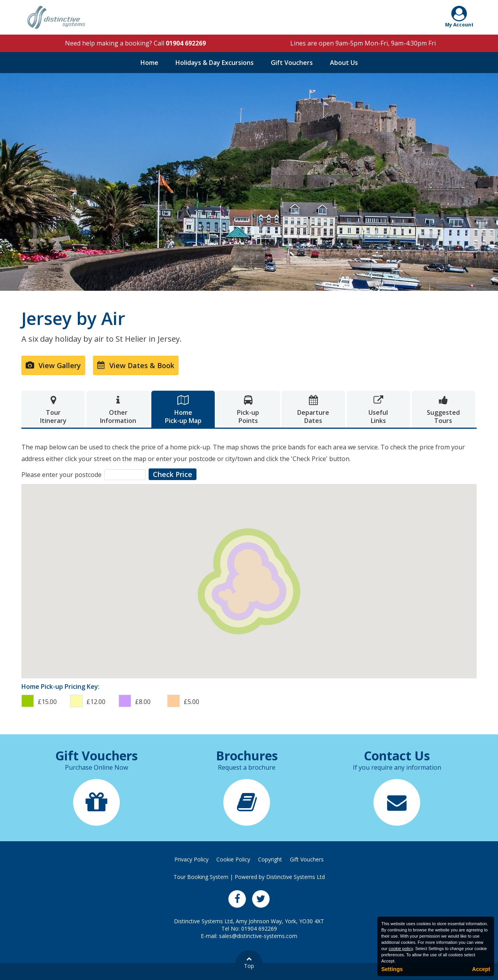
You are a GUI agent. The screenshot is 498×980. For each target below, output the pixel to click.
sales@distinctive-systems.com (258, 936)
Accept (481, 969)
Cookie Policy (233, 859)
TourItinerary (53, 410)
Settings (392, 969)
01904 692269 (186, 43)
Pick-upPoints (248, 410)
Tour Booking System (201, 877)
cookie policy (401, 949)
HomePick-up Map (183, 410)
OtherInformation (118, 410)
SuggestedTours (443, 410)
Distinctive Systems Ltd (295, 877)
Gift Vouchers (292, 63)
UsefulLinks (378, 410)
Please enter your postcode (61, 475)
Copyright (270, 859)
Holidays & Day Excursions (215, 63)
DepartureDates (313, 410)
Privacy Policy (191, 859)
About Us (344, 63)
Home (149, 63)
